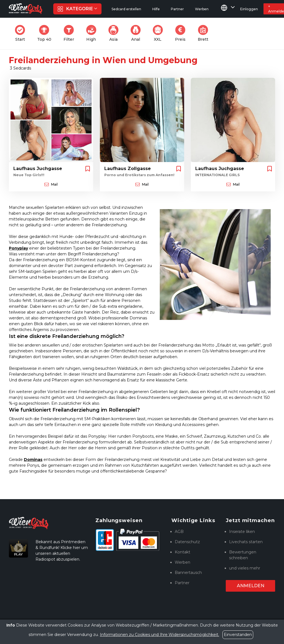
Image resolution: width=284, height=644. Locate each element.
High (93, 33)
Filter (70, 33)
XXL (159, 33)
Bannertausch (188, 573)
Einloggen (249, 9)
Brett (205, 33)
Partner (182, 583)
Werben (182, 562)
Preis (182, 33)
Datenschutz (187, 542)
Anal (137, 33)
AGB (179, 532)
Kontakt (182, 552)
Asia (115, 33)
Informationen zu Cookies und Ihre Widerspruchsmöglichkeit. (159, 635)
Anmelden (251, 586)
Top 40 (46, 33)
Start (22, 33)
